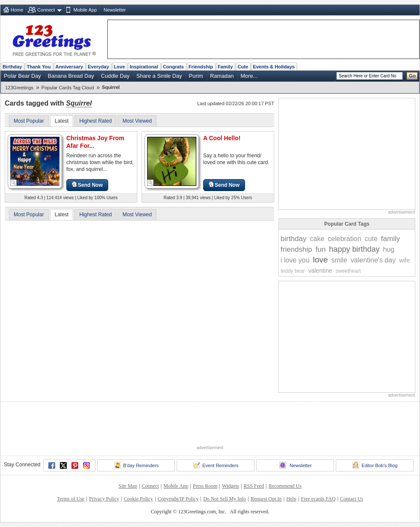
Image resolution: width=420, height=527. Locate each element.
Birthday (12, 67)
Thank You (38, 67)
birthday (293, 239)
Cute (243, 67)
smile (339, 260)
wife (404, 260)
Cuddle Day (115, 76)
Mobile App (85, 10)
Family (225, 67)
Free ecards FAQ (318, 499)
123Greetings (19, 88)
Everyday (98, 67)
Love (119, 67)
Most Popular (29, 121)
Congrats (173, 67)
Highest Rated (95, 121)
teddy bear (293, 271)
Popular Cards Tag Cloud (68, 88)
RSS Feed (254, 486)
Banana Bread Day (71, 76)
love (321, 260)
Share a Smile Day (159, 76)
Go (412, 76)
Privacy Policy (104, 499)
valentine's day (373, 260)
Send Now (87, 185)
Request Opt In (266, 499)
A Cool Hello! (222, 138)
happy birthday (354, 249)
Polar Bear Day (22, 76)
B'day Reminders (136, 465)
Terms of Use (71, 499)
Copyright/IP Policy (178, 499)
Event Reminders (216, 465)
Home (17, 10)
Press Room (205, 486)
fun (321, 249)
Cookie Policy (138, 499)
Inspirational (144, 67)
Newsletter (115, 10)
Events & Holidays (274, 67)
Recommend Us (285, 486)
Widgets (231, 486)
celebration (344, 239)
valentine (320, 271)
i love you (295, 260)
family (390, 239)
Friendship (201, 67)
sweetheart (348, 271)
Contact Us (352, 499)
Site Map (128, 486)
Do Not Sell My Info (225, 499)
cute (371, 239)
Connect (46, 10)
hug (389, 249)
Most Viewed (137, 121)
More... (249, 76)
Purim (196, 76)
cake (317, 239)
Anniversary (70, 67)
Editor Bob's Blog (375, 465)
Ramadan (222, 76)
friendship (296, 249)
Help (291, 499)
